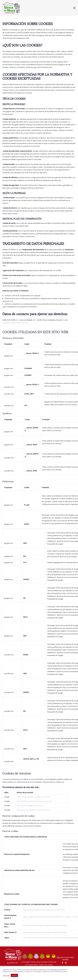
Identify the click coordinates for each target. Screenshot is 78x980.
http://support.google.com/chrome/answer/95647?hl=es (44, 910)
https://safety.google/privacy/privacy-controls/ (34, 801)
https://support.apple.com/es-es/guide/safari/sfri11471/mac (45, 932)
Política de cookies (46, 965)
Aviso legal (26, 962)
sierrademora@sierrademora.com (15, 323)
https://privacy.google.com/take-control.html (33, 797)
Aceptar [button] (14, 975)
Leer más (6, 975)
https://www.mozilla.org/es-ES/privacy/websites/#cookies (45, 925)
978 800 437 (13, 963)
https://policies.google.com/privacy (30, 805)
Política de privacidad (39, 962)
